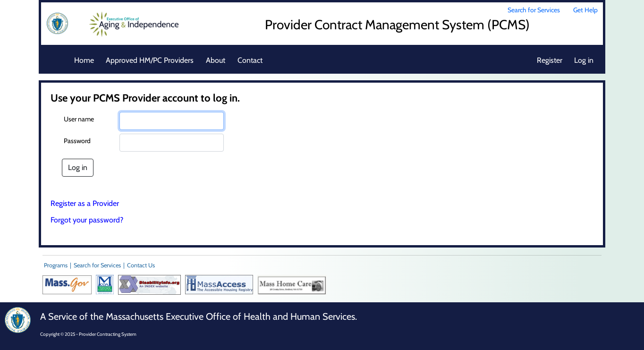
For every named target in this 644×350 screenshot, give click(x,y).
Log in (584, 60)
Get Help (585, 10)
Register (550, 60)
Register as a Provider (85, 203)
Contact (250, 60)
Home (84, 60)
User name (79, 119)
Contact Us (141, 265)
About (216, 60)
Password (77, 141)
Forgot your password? (87, 220)
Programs (56, 265)
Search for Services (534, 10)
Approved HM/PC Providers (150, 60)
